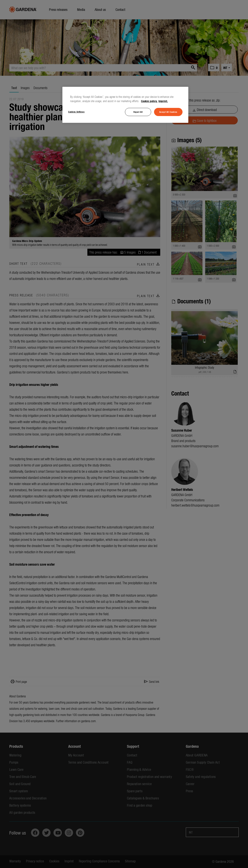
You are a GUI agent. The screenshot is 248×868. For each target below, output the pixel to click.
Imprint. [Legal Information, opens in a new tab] (163, 101)
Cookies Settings (76, 112)
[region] (125, 105)
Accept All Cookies (168, 112)
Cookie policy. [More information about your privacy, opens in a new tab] (149, 101)
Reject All (138, 112)
